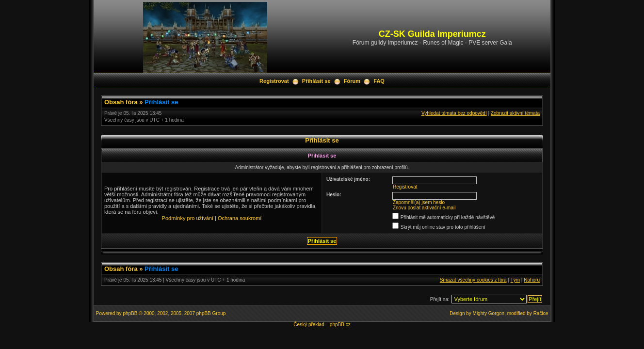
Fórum (352, 81)
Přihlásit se (316, 81)
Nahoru (532, 280)
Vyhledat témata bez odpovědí (454, 113)
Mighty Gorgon (489, 313)
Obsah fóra (121, 102)
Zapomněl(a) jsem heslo (419, 202)
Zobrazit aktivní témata (515, 113)
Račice (541, 313)
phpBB (130, 313)
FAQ (379, 81)
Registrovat (274, 81)
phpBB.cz (340, 325)
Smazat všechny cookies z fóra (473, 280)
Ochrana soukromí (240, 218)
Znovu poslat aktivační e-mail (424, 208)
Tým (515, 280)
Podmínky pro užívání (188, 218)
